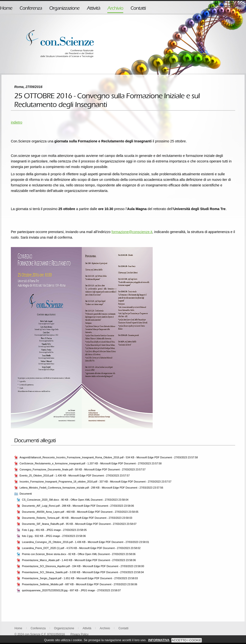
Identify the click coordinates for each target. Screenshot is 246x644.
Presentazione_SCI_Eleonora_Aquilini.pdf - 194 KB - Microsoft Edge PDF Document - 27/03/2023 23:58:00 (83, 566)
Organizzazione (64, 628)
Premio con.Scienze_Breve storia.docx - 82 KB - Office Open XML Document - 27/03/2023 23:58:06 (79, 554)
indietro (17, 122)
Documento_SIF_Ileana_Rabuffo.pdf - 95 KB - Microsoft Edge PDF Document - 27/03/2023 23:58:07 (79, 524)
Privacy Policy (79, 634)
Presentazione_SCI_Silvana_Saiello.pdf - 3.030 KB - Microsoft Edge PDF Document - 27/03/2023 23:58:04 (83, 572)
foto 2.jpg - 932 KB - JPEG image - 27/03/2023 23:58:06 (54, 536)
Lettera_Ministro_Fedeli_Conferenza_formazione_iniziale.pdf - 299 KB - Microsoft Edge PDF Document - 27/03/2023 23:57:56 (91, 488)
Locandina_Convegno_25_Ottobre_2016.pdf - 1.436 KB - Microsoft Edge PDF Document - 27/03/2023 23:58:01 (85, 542)
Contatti (123, 628)
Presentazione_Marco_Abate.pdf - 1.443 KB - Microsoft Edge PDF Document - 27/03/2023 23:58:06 (79, 560)
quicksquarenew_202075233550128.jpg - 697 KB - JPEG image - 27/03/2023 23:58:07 (71, 590)
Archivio (105, 628)
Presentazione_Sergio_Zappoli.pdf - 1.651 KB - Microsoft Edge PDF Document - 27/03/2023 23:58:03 (80, 578)
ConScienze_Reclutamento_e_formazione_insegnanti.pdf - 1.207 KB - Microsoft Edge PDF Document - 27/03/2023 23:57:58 (91, 463)
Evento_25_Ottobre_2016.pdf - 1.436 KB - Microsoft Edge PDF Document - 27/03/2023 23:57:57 (75, 476)
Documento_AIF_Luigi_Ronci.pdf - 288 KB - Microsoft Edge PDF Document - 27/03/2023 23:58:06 (78, 506)
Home (18, 628)
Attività (87, 628)
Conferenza (38, 628)
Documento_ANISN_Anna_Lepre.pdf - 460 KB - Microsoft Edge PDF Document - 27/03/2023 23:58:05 (80, 512)
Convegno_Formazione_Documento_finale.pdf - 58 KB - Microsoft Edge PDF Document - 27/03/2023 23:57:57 (82, 469)
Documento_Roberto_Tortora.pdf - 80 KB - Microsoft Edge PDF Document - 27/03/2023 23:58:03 (77, 518)
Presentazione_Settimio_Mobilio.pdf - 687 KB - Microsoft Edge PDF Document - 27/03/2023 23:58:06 (80, 584)
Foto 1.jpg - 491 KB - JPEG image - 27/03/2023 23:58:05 (54, 530)
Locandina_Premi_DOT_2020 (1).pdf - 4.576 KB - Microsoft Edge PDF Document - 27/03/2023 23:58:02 (81, 548)
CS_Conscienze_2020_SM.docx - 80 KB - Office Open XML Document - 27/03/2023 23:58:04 (75, 500)
